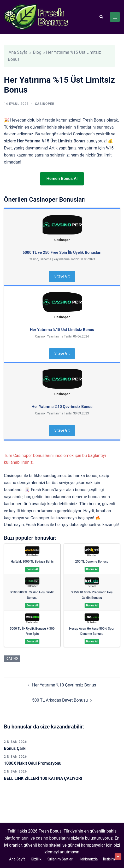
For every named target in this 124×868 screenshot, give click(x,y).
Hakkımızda (88, 859)
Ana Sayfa (18, 52)
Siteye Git (62, 276)
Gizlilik (36, 859)
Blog (37, 52)
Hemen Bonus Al (62, 179)
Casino (12, 659)
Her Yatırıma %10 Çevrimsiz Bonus (64, 685)
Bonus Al (32, 569)
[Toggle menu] (115, 17)
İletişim (109, 859)
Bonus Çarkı (15, 748)
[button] (101, 17)
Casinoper (45, 104)
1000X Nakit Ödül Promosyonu (33, 763)
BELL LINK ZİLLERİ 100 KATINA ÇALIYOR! (43, 778)
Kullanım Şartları (60, 859)
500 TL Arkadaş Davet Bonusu (60, 700)
